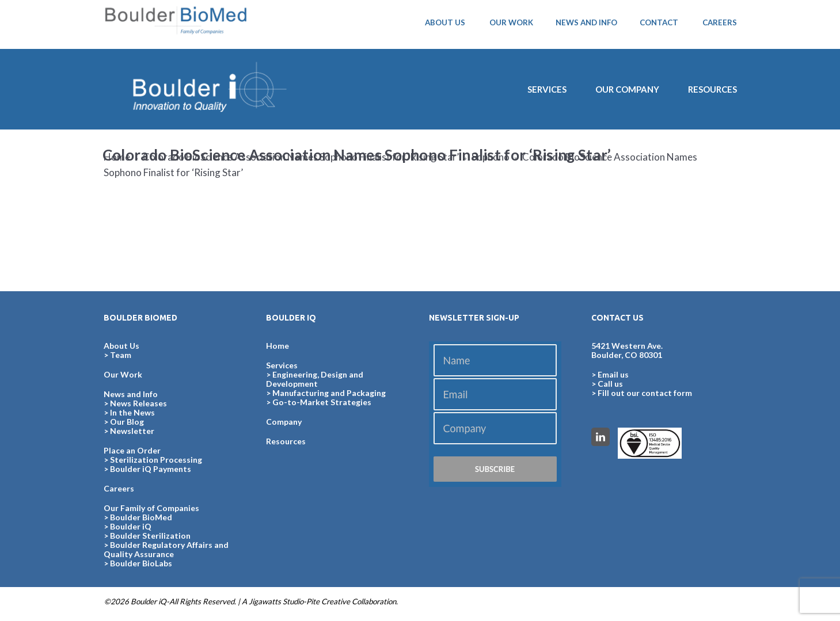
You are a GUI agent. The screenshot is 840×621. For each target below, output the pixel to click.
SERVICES (547, 89)
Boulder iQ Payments (151, 469)
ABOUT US (445, 22)
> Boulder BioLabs (138, 563)
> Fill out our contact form (642, 393)
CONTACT (659, 22)
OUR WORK (511, 22)
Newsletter (132, 431)
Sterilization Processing (156, 460)
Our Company (627, 89)
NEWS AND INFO (586, 22)
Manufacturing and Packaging (329, 393)
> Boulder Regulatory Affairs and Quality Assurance (166, 549)
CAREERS (720, 22)
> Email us (610, 374)
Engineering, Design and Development (315, 379)
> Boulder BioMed (138, 517)
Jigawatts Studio (276, 601)
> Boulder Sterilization (147, 536)
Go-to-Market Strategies (322, 402)
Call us (610, 384)
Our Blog (127, 422)
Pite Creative (328, 601)
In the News (132, 412)
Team (121, 355)
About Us (121, 346)
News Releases (138, 403)
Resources (712, 89)
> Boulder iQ (128, 526)
